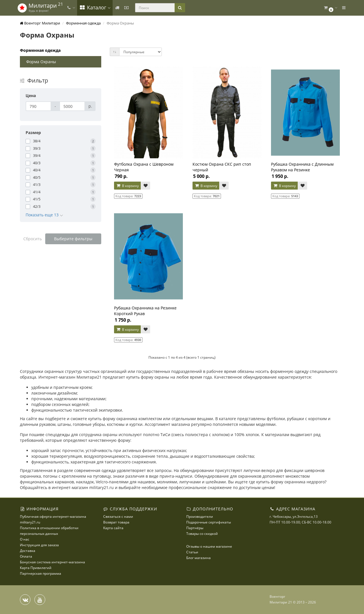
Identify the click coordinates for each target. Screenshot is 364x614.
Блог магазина (198, 558)
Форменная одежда (40, 50)
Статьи (192, 552)
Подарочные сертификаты (209, 522)
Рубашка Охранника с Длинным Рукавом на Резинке (302, 167)
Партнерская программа (41, 573)
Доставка (28, 551)
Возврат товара (116, 522)
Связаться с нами (118, 517)
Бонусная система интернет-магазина (52, 562)
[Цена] (38, 106)
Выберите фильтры (73, 239)
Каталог (95, 7)
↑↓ (115, 52)
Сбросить (33, 239)
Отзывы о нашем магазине (209, 546)
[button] (330, 8)
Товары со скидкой (202, 534)
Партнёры (195, 528)
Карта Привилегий (36, 568)
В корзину (127, 186)
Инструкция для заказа (39, 545)
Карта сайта (113, 528)
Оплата (26, 556)
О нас (25, 539)
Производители (200, 517)
